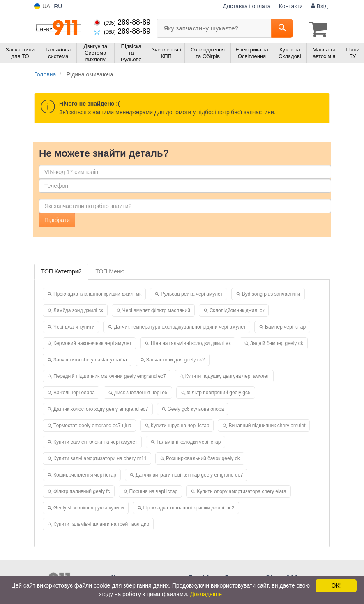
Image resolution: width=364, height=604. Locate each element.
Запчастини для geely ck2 (176, 359)
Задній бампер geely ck (277, 342)
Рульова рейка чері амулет (192, 293)
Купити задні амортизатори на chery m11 (100, 457)
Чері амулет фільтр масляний (156, 309)
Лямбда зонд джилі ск (78, 309)
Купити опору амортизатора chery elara (242, 490)
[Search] (282, 28)
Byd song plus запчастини (271, 293)
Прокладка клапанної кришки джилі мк (97, 293)
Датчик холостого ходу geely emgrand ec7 (101, 408)
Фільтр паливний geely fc (82, 490)
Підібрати (57, 219)
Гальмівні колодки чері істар (189, 441)
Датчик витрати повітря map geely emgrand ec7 (189, 474)
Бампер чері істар (285, 326)
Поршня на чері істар (154, 490)
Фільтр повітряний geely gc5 (219, 391)
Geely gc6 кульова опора (196, 408)
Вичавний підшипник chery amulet (267, 424)
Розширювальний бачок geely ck (203, 457)
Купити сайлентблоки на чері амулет (95, 441)
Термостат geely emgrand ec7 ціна (92, 424)
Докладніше (206, 594)
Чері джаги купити (74, 326)
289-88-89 (122, 22)
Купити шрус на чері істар (180, 424)
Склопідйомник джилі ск (237, 309)
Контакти (291, 6)
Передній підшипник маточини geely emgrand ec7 (110, 375)
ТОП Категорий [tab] (61, 270)
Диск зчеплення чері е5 (141, 391)
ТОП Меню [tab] (110, 270)
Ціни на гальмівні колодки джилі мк (191, 342)
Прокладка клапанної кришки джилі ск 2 (189, 507)
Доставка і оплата (247, 6)
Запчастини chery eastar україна (90, 359)
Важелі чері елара (74, 391)
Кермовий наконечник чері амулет (92, 342)
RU (58, 6)
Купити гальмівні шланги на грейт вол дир (101, 523)
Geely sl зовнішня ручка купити (89, 507)
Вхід (319, 6)
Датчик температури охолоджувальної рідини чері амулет (180, 326)
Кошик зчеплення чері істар (85, 474)
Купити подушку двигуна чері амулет (227, 375)
